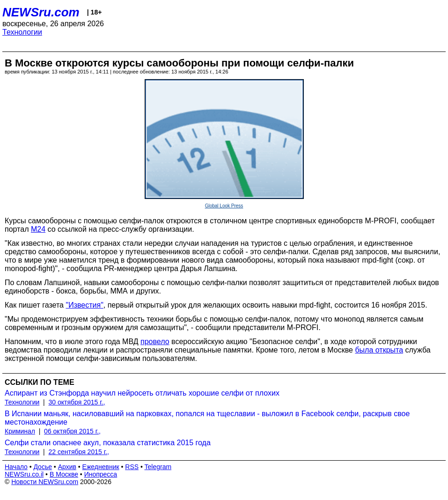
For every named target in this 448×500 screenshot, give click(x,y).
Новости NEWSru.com (45, 482)
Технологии (22, 32)
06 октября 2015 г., (72, 431)
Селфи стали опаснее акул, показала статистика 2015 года (108, 443)
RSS (132, 467)
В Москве (64, 474)
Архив (67, 467)
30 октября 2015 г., (77, 402)
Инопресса (101, 474)
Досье (43, 467)
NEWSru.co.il (24, 474)
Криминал (20, 431)
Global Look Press (224, 206)
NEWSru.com (41, 12)
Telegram (158, 467)
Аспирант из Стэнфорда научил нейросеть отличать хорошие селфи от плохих (142, 393)
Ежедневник (101, 467)
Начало (16, 467)
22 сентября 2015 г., (79, 452)
